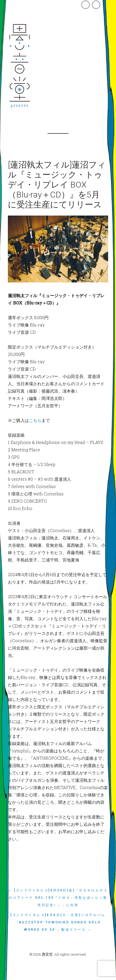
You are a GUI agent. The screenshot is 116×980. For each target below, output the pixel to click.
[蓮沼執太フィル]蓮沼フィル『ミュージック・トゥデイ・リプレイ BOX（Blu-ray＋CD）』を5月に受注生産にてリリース (57, 185)
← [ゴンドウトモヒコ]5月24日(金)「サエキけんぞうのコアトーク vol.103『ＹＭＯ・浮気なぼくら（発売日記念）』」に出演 (58, 898)
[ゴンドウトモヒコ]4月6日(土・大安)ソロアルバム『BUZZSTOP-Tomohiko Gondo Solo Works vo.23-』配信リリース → (58, 922)
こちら (35, 420)
